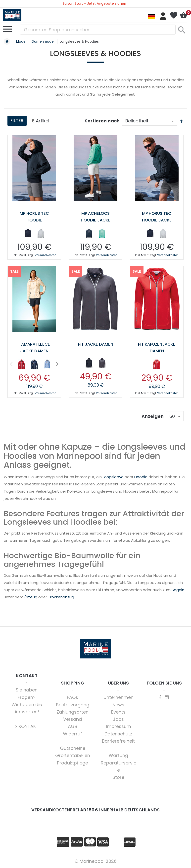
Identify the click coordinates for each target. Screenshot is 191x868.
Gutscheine (73, 748)
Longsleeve (113, 476)
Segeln (178, 589)
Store (118, 777)
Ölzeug (31, 597)
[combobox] (98, 30)
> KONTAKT (27, 726)
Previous (11, 363)
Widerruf (72, 733)
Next (56, 363)
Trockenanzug (61, 597)
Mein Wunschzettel (174, 15)
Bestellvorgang (73, 704)
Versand (72, 719)
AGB (73, 726)
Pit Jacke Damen (96, 344)
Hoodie (141, 476)
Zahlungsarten (72, 711)
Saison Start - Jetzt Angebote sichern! (95, 3)
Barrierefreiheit (118, 741)
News (118, 704)
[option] (28, 233)
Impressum (119, 726)
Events (118, 711)
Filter (18, 121)
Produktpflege (72, 762)
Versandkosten (46, 255)
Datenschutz (118, 733)
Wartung (118, 755)
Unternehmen (119, 697)
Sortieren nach (102, 121)
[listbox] (34, 234)
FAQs (72, 697)
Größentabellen (73, 755)
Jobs (118, 719)
